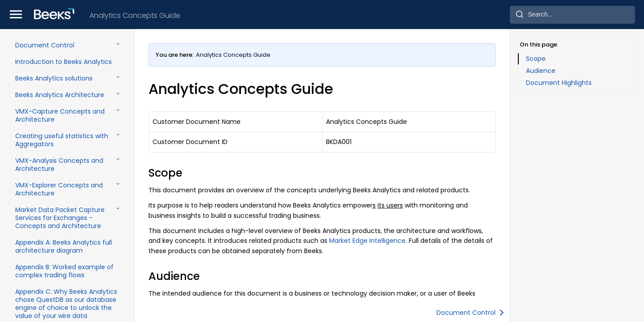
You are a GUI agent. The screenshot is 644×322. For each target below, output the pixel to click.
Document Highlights (559, 83)
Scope (536, 59)
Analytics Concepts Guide (135, 15)
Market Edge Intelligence (367, 241)
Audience (541, 71)
